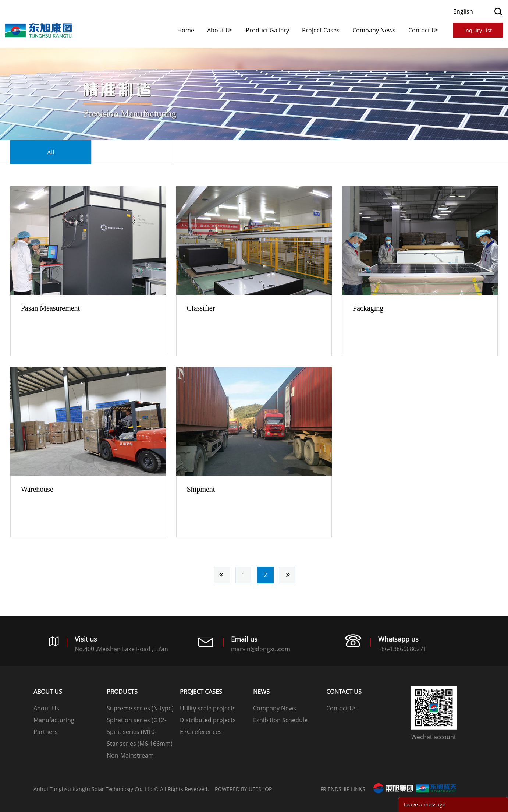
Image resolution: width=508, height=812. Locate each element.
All (50, 152)
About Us (220, 30)
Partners (46, 732)
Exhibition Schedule (280, 720)
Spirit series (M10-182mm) (132, 733)
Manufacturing (54, 720)
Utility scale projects (208, 708)
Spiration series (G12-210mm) (136, 721)
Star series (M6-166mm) (140, 744)
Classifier (201, 308)
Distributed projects (208, 720)
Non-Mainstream (130, 755)
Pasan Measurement (51, 308)
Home (186, 30)
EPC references (201, 732)
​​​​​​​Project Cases (321, 30)
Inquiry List (478, 30)
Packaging (368, 308)
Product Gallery (267, 30)
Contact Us (424, 30)
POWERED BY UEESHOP (243, 789)
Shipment (201, 489)
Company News (374, 30)
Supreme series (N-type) (140, 708)
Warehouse (37, 489)
